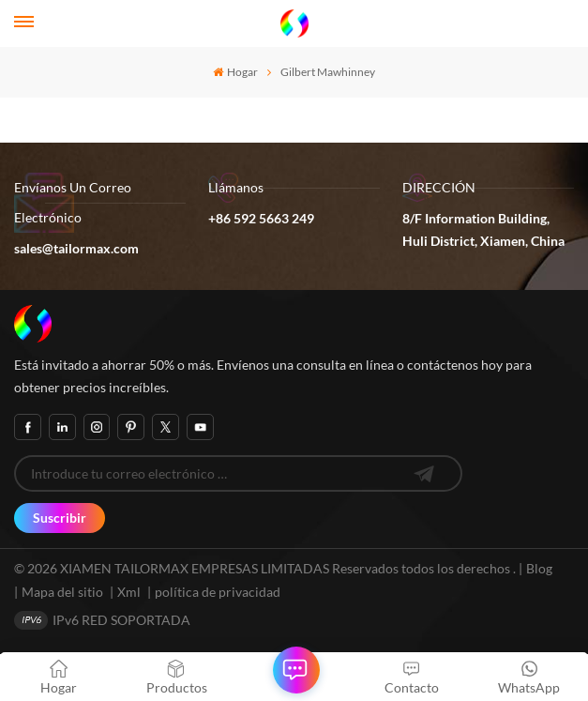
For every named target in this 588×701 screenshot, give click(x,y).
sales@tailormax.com (76, 248)
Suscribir (60, 518)
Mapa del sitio (64, 592)
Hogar (235, 72)
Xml (129, 592)
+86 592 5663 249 (261, 218)
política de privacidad (218, 592)
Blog (539, 568)
